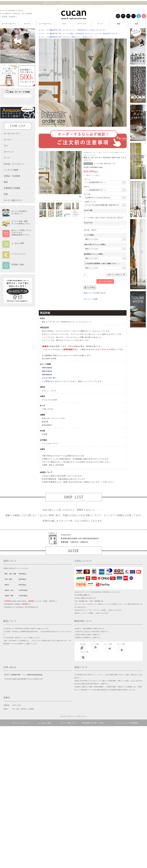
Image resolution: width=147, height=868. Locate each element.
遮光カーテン (88, 37)
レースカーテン (46, 24)
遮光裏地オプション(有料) (94, 254)
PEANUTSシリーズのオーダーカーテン (92, 30)
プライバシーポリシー (21, 723)
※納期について (90, 202)
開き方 (87, 187)
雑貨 (119, 24)
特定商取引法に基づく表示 (93, 723)
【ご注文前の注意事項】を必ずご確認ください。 (102, 264)
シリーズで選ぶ (69, 34)
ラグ (64, 24)
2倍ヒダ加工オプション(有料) (95, 245)
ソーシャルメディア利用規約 (126, 723)
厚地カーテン (76, 37)
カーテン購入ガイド (69, 723)
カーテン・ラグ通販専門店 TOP (50, 30)
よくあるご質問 (45, 723)
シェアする (90, 287)
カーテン (27, 24)
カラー (87, 179)
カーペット (82, 24)
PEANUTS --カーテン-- (112, 34)
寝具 (137, 24)
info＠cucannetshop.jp (35, 675)
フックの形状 (90, 235)
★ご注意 (88, 194)
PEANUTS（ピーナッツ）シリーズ (89, 34)
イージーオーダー (49, 378)
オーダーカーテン (9, 24)
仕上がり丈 (89, 223)
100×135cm (47, 368)
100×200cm (47, 375)
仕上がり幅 (89, 210)
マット (100, 24)
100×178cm (47, 371)
